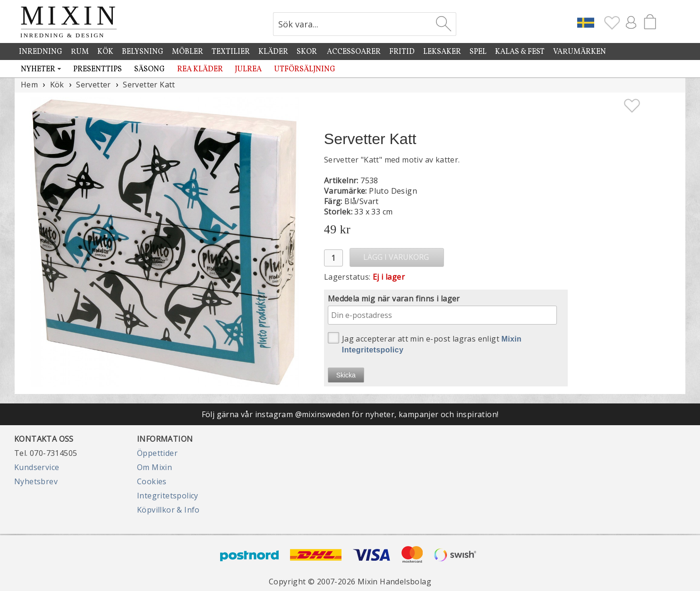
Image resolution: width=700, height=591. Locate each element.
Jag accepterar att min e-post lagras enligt (425, 343)
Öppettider (157, 453)
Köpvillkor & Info (168, 510)
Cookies (152, 481)
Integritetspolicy (168, 496)
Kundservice (37, 467)
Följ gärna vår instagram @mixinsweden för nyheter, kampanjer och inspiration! (350, 414)
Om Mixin (154, 467)
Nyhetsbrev (36, 481)
